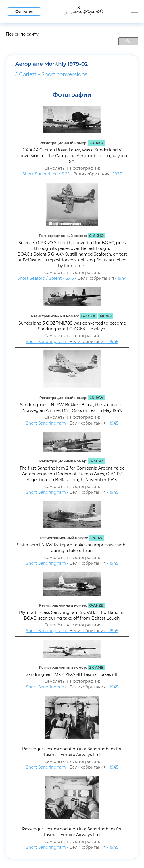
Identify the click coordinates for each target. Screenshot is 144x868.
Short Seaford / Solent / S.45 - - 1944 (72, 278)
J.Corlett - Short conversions (51, 74)
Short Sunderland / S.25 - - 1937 (72, 174)
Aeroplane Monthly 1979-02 (51, 64)
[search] (59, 41)
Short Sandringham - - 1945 (72, 342)
